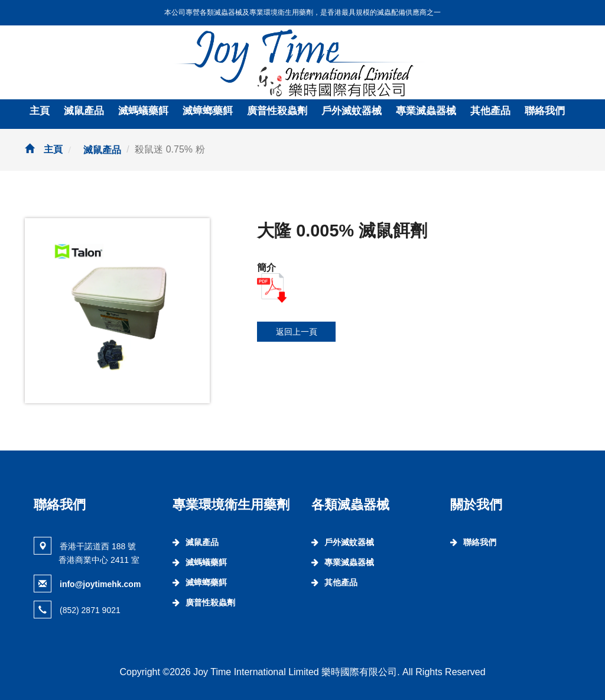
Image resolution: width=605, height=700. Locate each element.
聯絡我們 (545, 111)
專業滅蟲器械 (426, 111)
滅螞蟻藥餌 (143, 111)
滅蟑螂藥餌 (208, 111)
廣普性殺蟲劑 (277, 111)
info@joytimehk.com (100, 584)
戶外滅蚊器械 (352, 111)
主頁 (40, 111)
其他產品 (490, 111)
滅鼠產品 (84, 111)
